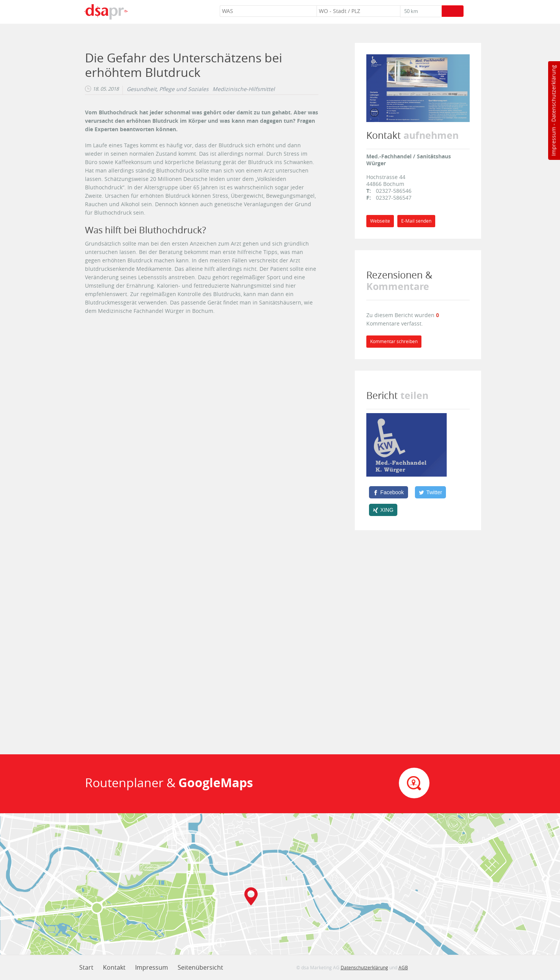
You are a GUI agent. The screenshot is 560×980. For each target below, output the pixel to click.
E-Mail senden (416, 221)
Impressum (553, 142)
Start (86, 967)
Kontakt (114, 967)
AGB (403, 967)
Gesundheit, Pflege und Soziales (168, 89)
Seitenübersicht (200, 967)
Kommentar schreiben (394, 341)
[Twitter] (431, 492)
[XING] (383, 510)
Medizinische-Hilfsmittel (244, 89)
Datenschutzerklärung (553, 94)
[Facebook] (389, 492)
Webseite (380, 221)
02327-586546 (394, 191)
